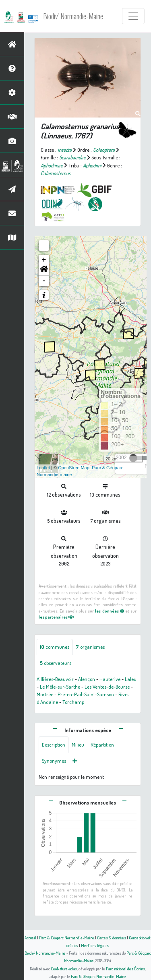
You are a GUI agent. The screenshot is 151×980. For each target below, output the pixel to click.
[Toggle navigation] (133, 16)
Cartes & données (112, 938)
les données (109, 611)
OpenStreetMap (74, 468)
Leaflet (43, 468)
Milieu (78, 745)
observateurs (56, 663)
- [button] (44, 281)
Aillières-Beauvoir (55, 679)
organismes (90, 647)
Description (54, 745)
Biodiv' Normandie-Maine (73, 16)
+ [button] (44, 260)
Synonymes (54, 761)
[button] (44, 270)
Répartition (102, 745)
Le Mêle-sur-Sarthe (60, 687)
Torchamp (73, 702)
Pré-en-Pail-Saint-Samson (86, 694)
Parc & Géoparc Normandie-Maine (67, 938)
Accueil (30, 938)
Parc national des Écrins (125, 969)
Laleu (131, 679)
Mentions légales (95, 945)
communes (55, 647)
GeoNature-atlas (64, 969)
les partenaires (56, 617)
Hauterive (110, 679)
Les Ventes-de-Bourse (107, 687)
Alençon (87, 679)
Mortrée (45, 694)
